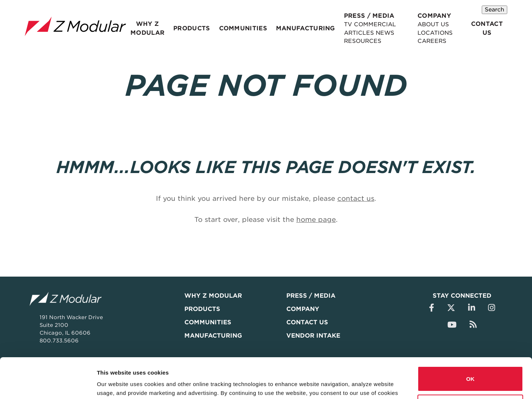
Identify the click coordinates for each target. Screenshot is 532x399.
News (373, 33)
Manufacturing (296, 28)
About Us (429, 24)
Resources (350, 41)
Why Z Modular (146, 29)
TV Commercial (358, 24)
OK (470, 341)
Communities (237, 28)
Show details (114, 384)
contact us (356, 198)
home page (316, 219)
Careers (428, 41)
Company (429, 16)
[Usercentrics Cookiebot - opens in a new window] (48, 385)
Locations (431, 33)
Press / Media (356, 16)
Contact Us (488, 29)
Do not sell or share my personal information (470, 369)
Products (188, 28)
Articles (347, 33)
